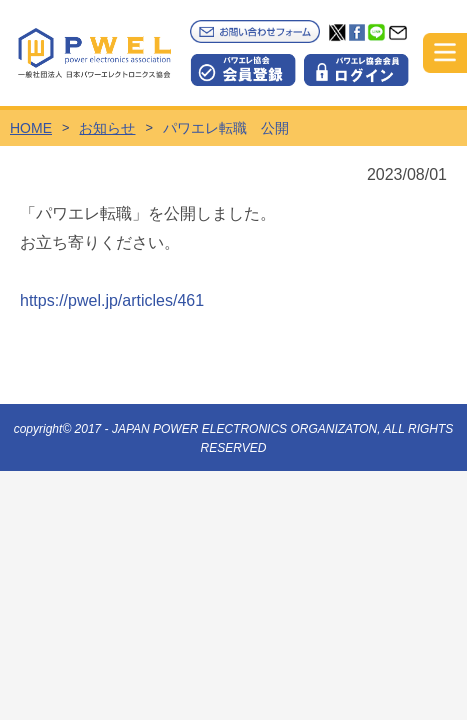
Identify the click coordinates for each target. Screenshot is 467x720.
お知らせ (107, 128)
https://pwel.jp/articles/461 (112, 300)
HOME (31, 128)
